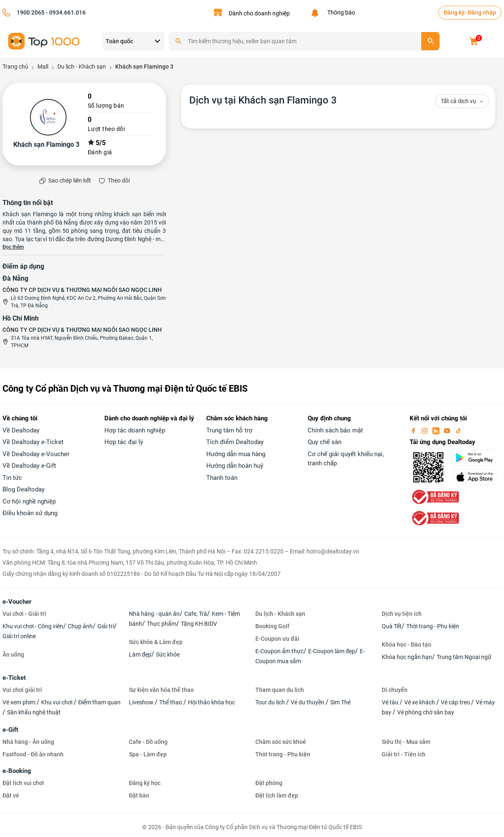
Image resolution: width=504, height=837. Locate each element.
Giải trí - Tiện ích (404, 754)
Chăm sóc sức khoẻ (281, 742)
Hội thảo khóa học (211, 702)
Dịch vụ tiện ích (402, 614)
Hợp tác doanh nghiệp (135, 430)
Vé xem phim (20, 702)
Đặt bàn (139, 795)
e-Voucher (17, 602)
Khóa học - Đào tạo (406, 644)
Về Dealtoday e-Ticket (33, 442)
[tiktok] (458, 430)
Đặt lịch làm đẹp (277, 795)
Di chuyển (395, 690)
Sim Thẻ (340, 702)
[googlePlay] (477, 458)
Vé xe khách (420, 702)
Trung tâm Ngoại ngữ (464, 657)
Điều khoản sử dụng (30, 513)
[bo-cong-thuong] (435, 496)
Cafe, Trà (196, 614)
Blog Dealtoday (23, 489)
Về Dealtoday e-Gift (29, 466)
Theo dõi (119, 180)
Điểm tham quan (99, 702)
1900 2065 (31, 12)
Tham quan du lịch (280, 690)
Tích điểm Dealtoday (235, 442)
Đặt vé (11, 795)
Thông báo (340, 12)
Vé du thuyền (308, 702)
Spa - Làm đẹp (148, 754)
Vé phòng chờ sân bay (426, 712)
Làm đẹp (140, 654)
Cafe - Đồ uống (148, 742)
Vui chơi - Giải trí (24, 614)
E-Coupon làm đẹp (332, 651)
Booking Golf (272, 626)
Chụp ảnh (80, 626)
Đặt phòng (269, 783)
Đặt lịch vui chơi (23, 783)
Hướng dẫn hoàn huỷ (235, 466)
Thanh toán (222, 478)
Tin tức (12, 478)
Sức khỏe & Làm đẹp (156, 642)
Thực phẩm (162, 624)
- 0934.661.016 (65, 12)
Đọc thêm (13, 247)
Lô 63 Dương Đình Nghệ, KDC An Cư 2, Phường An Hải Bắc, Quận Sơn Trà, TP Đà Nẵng (88, 302)
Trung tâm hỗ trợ (229, 430)
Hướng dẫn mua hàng (236, 454)
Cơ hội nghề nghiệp (29, 501)
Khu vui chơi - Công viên (33, 626)
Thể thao (171, 702)
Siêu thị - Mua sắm (406, 742)
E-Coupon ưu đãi (277, 639)
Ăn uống (13, 654)
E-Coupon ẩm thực (279, 651)
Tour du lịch (271, 702)
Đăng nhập (482, 12)
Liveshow (142, 702)
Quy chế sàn (325, 442)
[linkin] (437, 430)
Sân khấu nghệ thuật (34, 712)
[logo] (44, 41)
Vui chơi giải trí (22, 690)
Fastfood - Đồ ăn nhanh (33, 754)
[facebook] (414, 430)
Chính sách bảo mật (335, 430)
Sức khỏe (168, 654)
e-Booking (17, 771)
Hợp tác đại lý (124, 442)
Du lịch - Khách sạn (280, 614)
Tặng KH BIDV (199, 624)
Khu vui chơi (57, 702)
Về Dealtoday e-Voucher (36, 454)
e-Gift (10, 730)
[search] (430, 41)
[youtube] (448, 430)
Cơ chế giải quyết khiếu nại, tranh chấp (346, 459)
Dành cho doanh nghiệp (259, 13)
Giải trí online (19, 636)
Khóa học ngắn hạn (407, 657)
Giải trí (106, 626)
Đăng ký (454, 12)
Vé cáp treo (456, 702)
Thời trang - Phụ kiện (433, 626)
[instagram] (425, 430)
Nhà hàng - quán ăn (154, 614)
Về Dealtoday (21, 430)
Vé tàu (391, 702)
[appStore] (477, 477)
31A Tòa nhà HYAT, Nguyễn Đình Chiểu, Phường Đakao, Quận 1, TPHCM (82, 342)
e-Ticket (14, 678)
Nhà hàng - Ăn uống (28, 742)
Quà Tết (392, 626)
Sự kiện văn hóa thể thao (161, 690)
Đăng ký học (145, 783)
